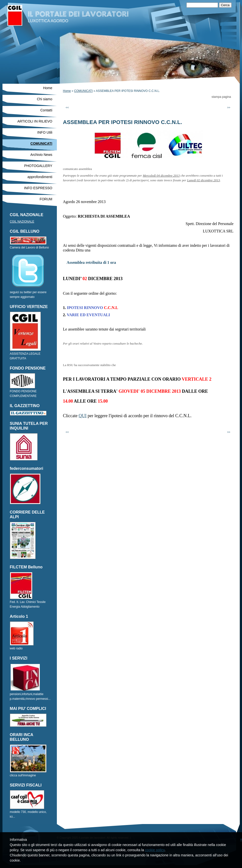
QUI (83, 416)
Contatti (46, 110)
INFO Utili (45, 132)
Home (67, 91)
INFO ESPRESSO (38, 188)
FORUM (46, 199)
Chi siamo (44, 99)
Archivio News (41, 155)
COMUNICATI (83, 91)
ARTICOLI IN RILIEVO (35, 121)
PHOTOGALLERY (38, 166)
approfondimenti (40, 177)
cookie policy (155, 850)
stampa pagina (221, 97)
